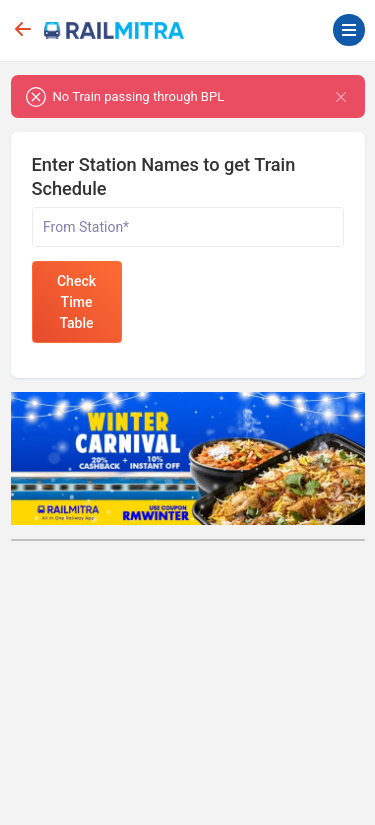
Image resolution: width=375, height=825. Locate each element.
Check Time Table (76, 302)
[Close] (341, 96)
